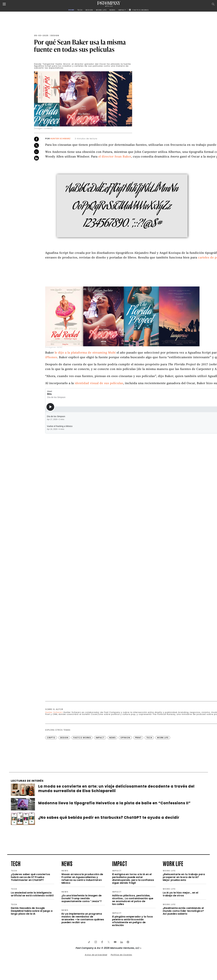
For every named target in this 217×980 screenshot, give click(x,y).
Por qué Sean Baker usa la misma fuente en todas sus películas (80, 46)
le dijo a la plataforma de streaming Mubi (85, 407)
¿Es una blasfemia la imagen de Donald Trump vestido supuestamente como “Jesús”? (82, 953)
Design (55, 35)
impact (120, 917)
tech (16, 917)
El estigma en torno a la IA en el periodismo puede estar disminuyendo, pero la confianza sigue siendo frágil (133, 933)
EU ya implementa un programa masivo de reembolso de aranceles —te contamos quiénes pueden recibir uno (83, 972)
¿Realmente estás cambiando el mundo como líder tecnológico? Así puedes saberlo (183, 965)
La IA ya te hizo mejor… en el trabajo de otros (180, 948)
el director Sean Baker (115, 211)
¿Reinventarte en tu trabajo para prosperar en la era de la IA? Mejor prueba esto (184, 931)
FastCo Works (82, 792)
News (112, 792)
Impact (100, 792)
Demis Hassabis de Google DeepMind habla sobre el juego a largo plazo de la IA (32, 965)
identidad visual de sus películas (99, 438)
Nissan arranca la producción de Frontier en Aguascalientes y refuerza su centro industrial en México (82, 933)
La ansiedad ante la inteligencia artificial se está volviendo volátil (32, 948)
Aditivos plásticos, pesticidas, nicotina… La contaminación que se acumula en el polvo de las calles (133, 954)
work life (173, 917)
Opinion (125, 792)
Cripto (51, 792)
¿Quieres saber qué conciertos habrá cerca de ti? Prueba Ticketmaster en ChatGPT (30, 931)
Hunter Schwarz (60, 139)
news (67, 917)
